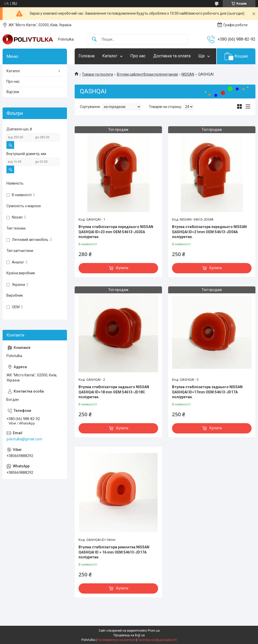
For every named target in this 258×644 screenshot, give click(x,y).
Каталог (110, 56)
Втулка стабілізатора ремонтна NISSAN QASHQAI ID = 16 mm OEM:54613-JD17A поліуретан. (114, 552)
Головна (87, 56)
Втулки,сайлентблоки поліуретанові (147, 74)
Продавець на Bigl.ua (129, 635)
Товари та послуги (97, 74)
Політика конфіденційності (157, 640)
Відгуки (13, 92)
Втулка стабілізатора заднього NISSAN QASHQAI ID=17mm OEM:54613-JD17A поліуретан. (207, 392)
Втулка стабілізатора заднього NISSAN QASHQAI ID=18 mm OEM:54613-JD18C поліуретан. (114, 392)
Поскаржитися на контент (116, 640)
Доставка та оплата (172, 56)
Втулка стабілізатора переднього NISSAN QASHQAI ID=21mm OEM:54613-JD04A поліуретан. (209, 232)
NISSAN (188, 74)
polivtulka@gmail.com (24, 439)
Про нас (138, 56)
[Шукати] (94, 39)
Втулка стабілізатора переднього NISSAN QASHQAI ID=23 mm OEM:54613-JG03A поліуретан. (116, 232)
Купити (122, 268)
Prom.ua (154, 631)
